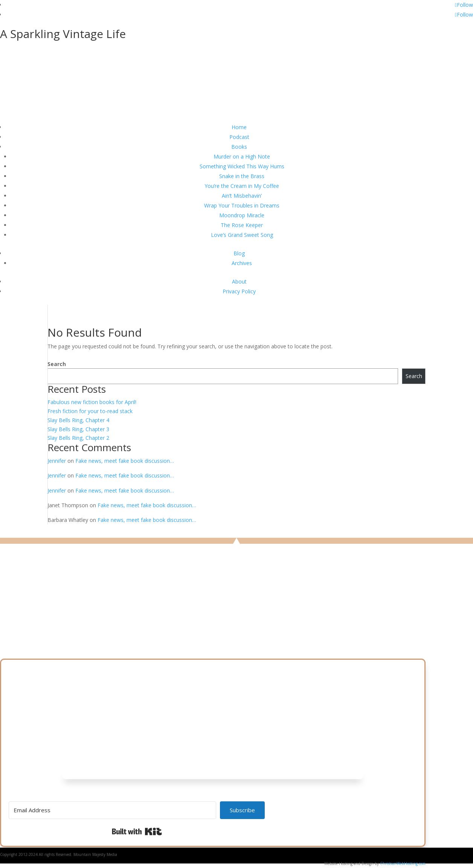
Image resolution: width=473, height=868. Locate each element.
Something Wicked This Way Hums (242, 166)
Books (239, 147)
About (239, 281)
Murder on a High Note (242, 156)
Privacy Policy (239, 291)
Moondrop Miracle (242, 215)
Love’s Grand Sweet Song (242, 235)
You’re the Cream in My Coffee (242, 186)
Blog (239, 253)
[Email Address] (112, 810)
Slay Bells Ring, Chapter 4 (78, 420)
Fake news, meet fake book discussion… (125, 461)
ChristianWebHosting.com (403, 863)
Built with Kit (137, 831)
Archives (242, 263)
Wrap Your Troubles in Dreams (242, 205)
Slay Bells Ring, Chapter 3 (78, 429)
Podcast (239, 137)
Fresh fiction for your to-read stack (90, 411)
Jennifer (57, 461)
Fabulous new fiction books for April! (92, 402)
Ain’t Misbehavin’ (242, 196)
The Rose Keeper (242, 225)
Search (57, 364)
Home (239, 127)
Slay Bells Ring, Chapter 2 (78, 438)
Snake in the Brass (242, 176)
